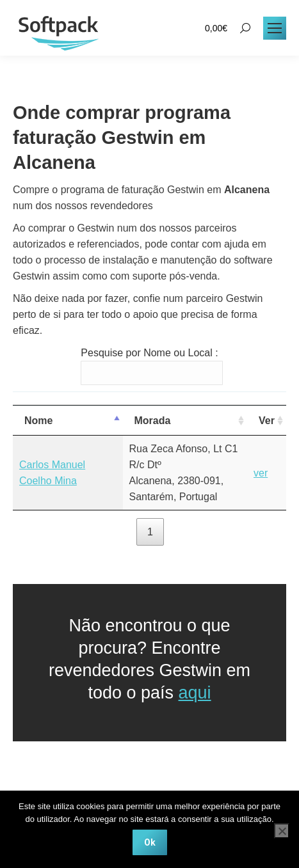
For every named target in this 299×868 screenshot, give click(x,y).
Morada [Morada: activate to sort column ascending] (153, 421)
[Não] (282, 831)
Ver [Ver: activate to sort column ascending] (267, 421)
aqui (195, 693)
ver (261, 473)
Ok (150, 842)
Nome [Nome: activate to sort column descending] (38, 421)
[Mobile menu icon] (275, 28)
